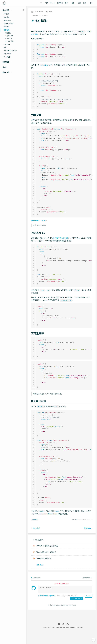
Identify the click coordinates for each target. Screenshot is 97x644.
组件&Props (8, 20)
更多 (73, 3)
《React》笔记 (39, 12)
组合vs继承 (7, 54)
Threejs (53, 3)
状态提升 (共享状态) (10, 51)
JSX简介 (6, 14)
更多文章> (40, 576)
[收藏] (85, 3)
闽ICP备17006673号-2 (77, 639)
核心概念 (49, 12)
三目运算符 (9, 38)
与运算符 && (9, 36)
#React (35, 531)
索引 (91, 3)
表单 (5, 47)
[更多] (74, 3)
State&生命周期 (9, 24)
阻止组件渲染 (9, 41)
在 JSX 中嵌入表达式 (61, 243)
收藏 (85, 3)
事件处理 (7, 27)
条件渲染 (7, 30)
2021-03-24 (44, 15)
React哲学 (7, 57)
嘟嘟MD (35, 15)
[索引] (92, 3)
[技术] (67, 3)
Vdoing (52, 639)
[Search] (42, 3)
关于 (80, 3)
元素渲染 (7, 17)
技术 (66, 3)
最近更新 (39, 551)
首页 (47, 3)
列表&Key (7, 44)
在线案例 (60, 3)
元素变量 (8, 33)
